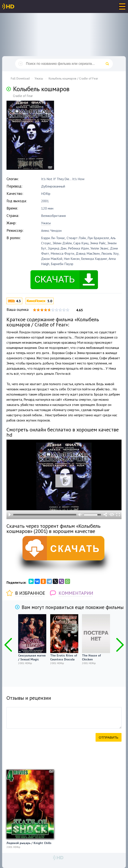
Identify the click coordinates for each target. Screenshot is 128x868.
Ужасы (46, 223)
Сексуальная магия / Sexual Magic (32, 657)
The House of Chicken (91, 657)
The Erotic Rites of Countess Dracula (64, 657)
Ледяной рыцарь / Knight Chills (29, 843)
